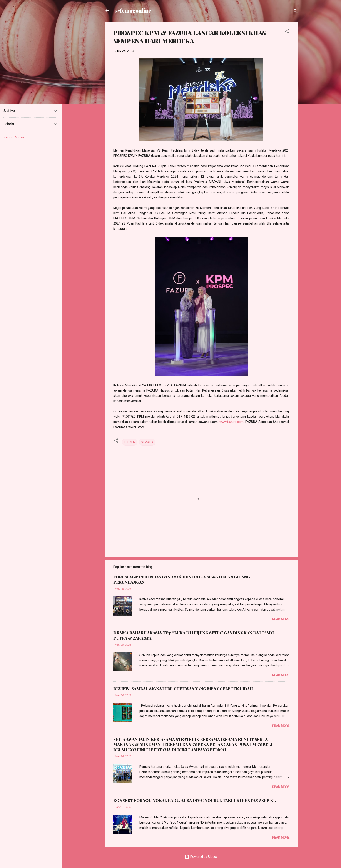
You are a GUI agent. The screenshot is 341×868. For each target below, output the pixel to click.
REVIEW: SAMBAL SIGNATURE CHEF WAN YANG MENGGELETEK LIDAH (183, 689)
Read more (281, 619)
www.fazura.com (232, 422)
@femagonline (133, 10)
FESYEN (130, 442)
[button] (287, 32)
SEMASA (147, 442)
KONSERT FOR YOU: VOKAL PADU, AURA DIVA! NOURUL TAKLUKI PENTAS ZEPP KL (195, 800)
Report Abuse (14, 137)
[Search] (296, 12)
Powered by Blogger (201, 857)
